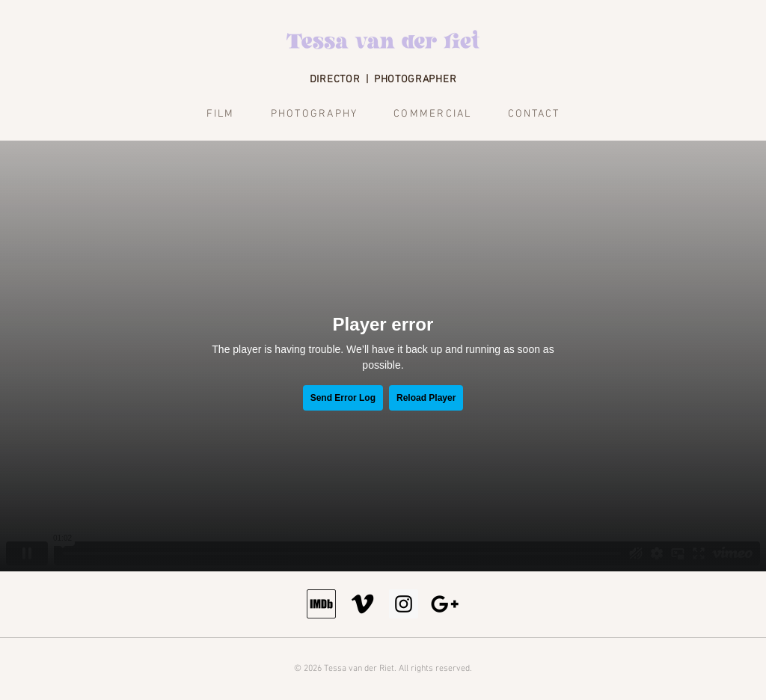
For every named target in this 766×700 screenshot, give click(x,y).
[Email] (445, 604)
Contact (534, 114)
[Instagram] (404, 604)
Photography (315, 114)
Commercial (432, 114)
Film (221, 114)
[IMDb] (321, 604)
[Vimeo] (362, 604)
